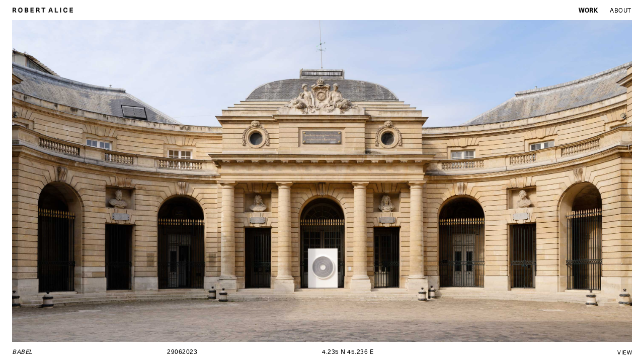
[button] (167, 181)
